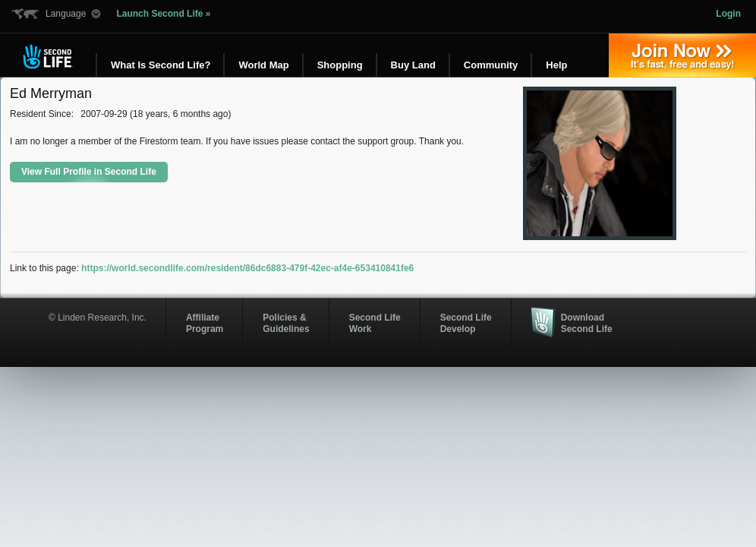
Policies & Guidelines (286, 323)
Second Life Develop (466, 323)
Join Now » (682, 55)
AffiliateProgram (205, 323)
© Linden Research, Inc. (98, 318)
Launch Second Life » (163, 14)
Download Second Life (587, 323)
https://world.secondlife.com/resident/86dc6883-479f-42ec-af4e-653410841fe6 (247, 268)
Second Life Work (375, 323)
